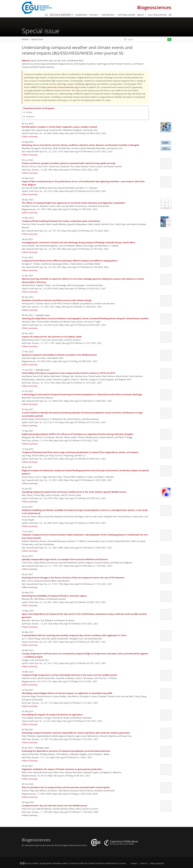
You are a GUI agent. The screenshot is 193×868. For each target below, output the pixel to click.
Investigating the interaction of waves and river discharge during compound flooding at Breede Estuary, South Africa (78, 242)
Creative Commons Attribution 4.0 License (107, 863)
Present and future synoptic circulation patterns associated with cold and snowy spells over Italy (69, 163)
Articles (25, 39)
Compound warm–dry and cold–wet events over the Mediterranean (55, 805)
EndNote (30, 117)
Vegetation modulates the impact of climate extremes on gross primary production (62, 769)
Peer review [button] (108, 15)
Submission (81, 15)
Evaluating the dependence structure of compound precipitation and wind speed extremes (66, 751)
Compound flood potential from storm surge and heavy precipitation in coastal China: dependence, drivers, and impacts (80, 452)
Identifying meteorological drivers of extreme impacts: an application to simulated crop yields (67, 693)
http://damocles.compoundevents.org (60, 87)
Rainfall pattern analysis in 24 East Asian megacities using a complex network (60, 127)
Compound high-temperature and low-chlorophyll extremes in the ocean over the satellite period (69, 675)
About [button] (141, 15)
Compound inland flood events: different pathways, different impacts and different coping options (70, 261)
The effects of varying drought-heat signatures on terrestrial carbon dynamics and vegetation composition (73, 203)
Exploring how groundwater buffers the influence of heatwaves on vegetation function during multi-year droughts (78, 434)
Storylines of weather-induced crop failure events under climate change (57, 300)
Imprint (144, 863)
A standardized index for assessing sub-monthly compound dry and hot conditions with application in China (74, 635)
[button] (125, 39)
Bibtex (29, 112)
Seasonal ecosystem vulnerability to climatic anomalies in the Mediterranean (59, 355)
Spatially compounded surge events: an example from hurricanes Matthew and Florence (65, 559)
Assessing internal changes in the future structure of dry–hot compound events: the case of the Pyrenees (73, 577)
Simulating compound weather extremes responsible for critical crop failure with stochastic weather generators (76, 733)
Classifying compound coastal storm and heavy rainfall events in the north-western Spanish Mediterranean (74, 492)
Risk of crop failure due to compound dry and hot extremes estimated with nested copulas (66, 787)
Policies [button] (94, 15)
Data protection (157, 863)
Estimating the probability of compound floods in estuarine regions (54, 596)
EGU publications (157, 15)
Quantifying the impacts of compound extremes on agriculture (52, 715)
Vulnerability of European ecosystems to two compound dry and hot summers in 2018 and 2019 (68, 373)
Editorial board (127, 15)
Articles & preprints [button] (61, 15)
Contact (134, 863)
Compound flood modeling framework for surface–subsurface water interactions (61, 221)
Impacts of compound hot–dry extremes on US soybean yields (52, 337)
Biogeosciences (154, 7)
